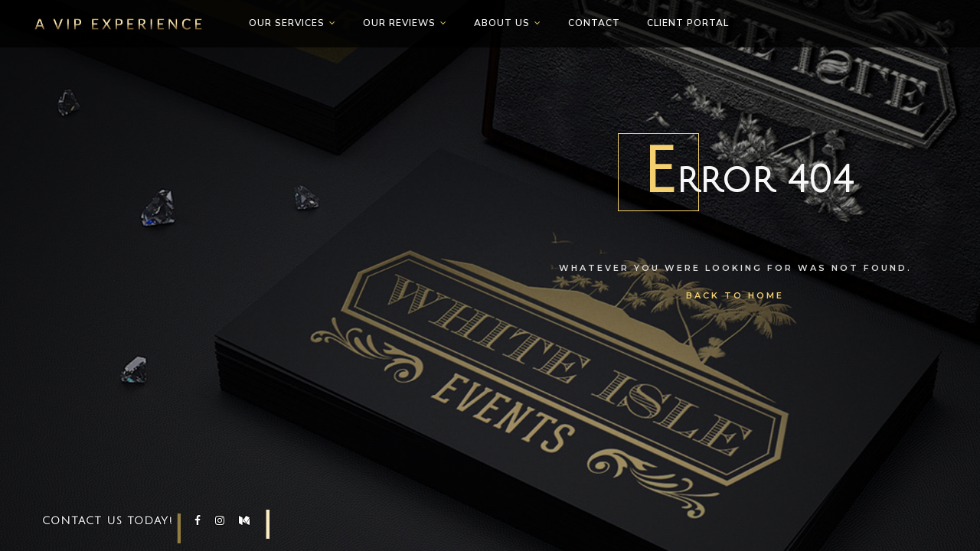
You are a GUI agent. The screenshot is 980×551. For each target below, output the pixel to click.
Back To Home (735, 295)
